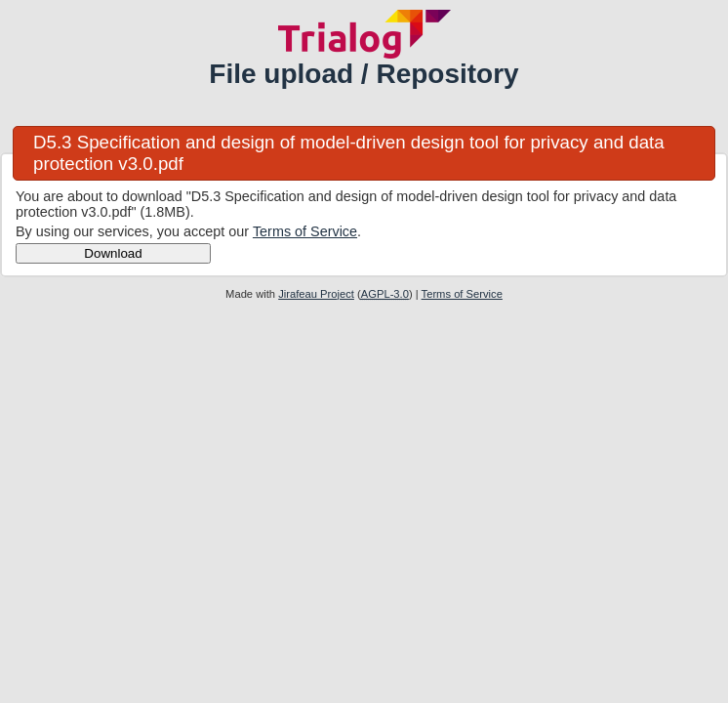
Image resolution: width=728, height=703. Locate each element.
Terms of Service (305, 231)
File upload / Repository (364, 74)
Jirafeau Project (316, 294)
